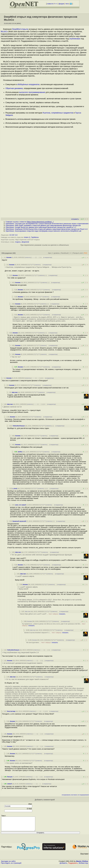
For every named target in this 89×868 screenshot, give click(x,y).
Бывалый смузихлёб (19, 521)
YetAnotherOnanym (19, 426)
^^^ (33, 265)
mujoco (18, 242)
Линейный (65, 253)
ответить (28, 257)
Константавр (11, 711)
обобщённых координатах (28, 84)
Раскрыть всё (78, 253)
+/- (70, 253)
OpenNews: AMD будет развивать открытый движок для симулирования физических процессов (43, 225)
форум (61, 4)
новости (50, 4)
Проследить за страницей (11, 866)
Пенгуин (10, 777)
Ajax (50, 253)
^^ (30, 265)
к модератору (48, 257)
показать (62, 614)
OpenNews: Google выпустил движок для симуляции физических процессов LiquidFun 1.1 (41, 227)
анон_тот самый (20, 505)
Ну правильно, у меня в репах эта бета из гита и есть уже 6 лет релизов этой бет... (54, 625)
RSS (86, 253)
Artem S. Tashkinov (31, 237)
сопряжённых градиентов (62, 113)
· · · (38, 257)
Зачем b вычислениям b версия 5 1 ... (46, 633)
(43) (14, 253)
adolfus (20, 452)
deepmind (25, 242)
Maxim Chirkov (82, 864)
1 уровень (56, 253)
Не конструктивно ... (42, 642)
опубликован (75, 39)
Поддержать (73, 866)
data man (15, 392)
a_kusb (15, 488)
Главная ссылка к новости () (30, 222)
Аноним (9, 257)
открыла (25, 29)
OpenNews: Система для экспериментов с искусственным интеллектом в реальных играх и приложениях (47, 224)
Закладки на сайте (8, 864)
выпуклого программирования (32, 92)
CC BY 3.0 (13, 235)
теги (67, 4)
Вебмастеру (83, 866)
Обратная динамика (14, 88)
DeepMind (16, 29)
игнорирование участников (69, 795)
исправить (75, 219)
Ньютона (46, 113)
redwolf (9, 784)
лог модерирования (83, 795)
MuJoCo (4, 32)
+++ (56, 4)
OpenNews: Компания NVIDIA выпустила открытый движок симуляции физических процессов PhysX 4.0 (47, 229)
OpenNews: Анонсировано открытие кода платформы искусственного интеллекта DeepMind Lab (43, 231)
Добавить (63, 866)
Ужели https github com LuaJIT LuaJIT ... (43, 614)
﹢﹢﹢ (33, 257)
